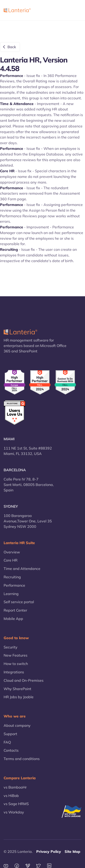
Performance (14, 585)
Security (11, 647)
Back (12, 47)
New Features (16, 655)
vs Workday (14, 812)
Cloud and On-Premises (24, 680)
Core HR (11, 560)
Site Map (72, 851)
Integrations (14, 672)
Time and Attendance (22, 569)
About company (17, 725)
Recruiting (12, 577)
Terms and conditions (22, 759)
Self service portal (19, 602)
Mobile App (13, 619)
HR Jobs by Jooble (19, 697)
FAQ (7, 742)
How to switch (16, 664)
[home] (17, 10)
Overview (12, 552)
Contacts (11, 750)
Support (10, 734)
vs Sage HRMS (16, 804)
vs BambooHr (15, 787)
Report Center (15, 610)
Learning (11, 594)
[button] (76, 10)
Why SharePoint (17, 689)
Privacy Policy (49, 851)
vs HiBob (11, 796)
